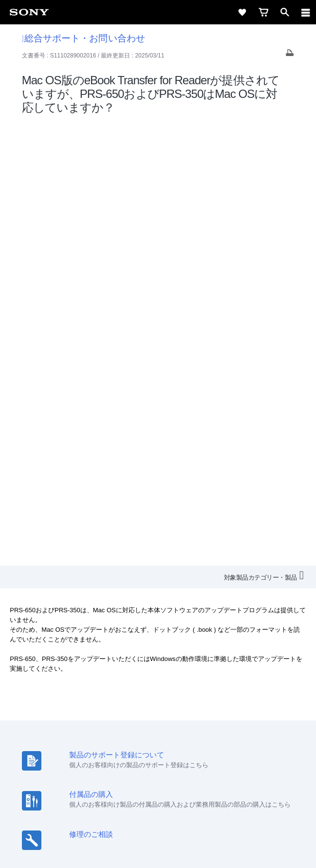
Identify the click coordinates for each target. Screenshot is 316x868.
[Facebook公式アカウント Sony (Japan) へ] (190, 744)
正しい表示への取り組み (158, 820)
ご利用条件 (158, 799)
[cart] (263, 12)
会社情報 (37, 721)
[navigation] (306, 12)
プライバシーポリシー (158, 810)
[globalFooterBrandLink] (158, 849)
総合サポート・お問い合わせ (84, 38)
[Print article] (290, 55)
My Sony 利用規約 (265, 721)
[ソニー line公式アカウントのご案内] (127, 744)
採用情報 (72, 721)
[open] (285, 12)
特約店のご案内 (115, 721)
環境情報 (218, 721)
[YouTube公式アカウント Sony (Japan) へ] (169, 744)
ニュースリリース (171, 721)
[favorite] (242, 12)
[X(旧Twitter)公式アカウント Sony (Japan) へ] (148, 744)
